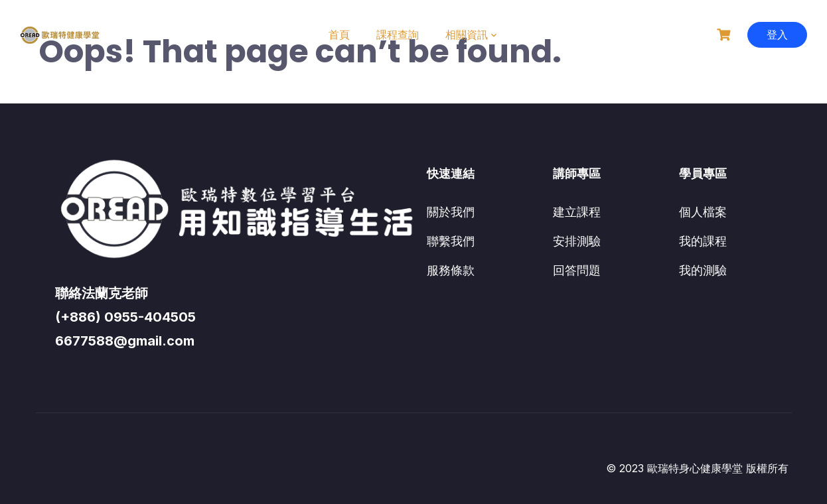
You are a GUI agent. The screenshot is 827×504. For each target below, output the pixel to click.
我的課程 (703, 241)
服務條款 (451, 270)
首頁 (339, 34)
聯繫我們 (451, 241)
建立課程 (577, 212)
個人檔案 (703, 212)
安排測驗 (577, 241)
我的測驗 (703, 270)
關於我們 (451, 212)
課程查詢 (398, 34)
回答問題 (577, 270)
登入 (777, 34)
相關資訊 (467, 34)
